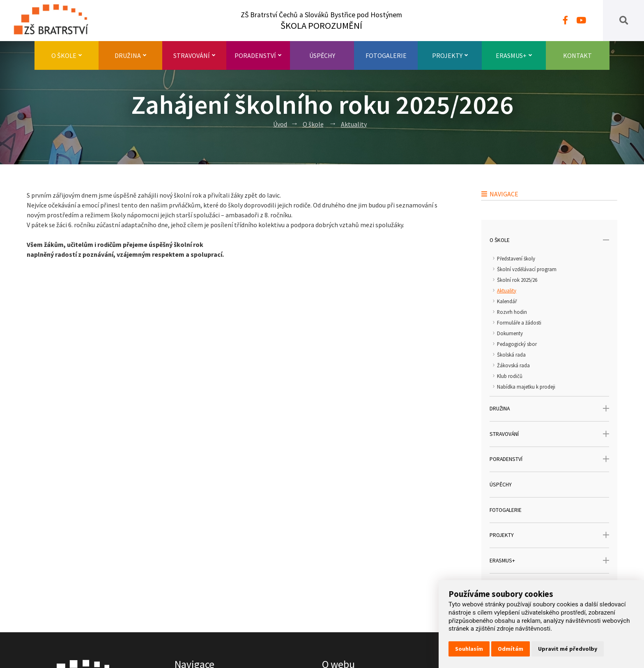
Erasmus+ (514, 55)
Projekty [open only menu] (549, 535)
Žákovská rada (513, 365)
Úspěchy (322, 55)
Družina (130, 55)
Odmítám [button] (511, 649)
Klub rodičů (510, 376)
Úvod (280, 124)
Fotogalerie (386, 55)
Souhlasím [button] (469, 649)
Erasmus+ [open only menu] (549, 561)
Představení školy (516, 258)
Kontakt (577, 55)
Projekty (450, 55)
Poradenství (258, 55)
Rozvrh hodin (512, 312)
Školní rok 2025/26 (517, 280)
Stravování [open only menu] (549, 434)
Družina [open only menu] (549, 409)
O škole (67, 55)
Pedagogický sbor (517, 344)
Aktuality (354, 124)
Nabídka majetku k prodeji (526, 387)
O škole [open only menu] (549, 240)
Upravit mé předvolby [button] (568, 649)
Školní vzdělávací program (527, 269)
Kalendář (507, 301)
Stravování (194, 55)
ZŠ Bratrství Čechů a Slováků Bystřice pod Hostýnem (321, 21)
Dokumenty (510, 333)
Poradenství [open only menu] (549, 459)
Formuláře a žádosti (519, 322)
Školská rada (511, 355)
